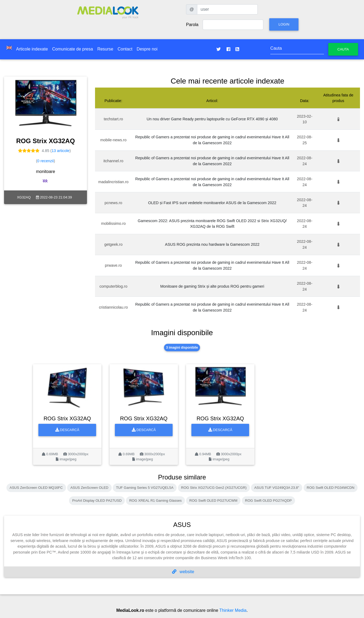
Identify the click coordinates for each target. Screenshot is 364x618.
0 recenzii (46, 161)
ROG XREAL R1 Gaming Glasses (155, 500)
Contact (125, 49)
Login (284, 24)
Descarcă (67, 430)
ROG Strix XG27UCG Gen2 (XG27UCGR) (214, 488)
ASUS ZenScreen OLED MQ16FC (36, 488)
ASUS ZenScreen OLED (89, 488)
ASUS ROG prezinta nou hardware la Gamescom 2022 (212, 244)
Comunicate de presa (72, 49)
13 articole (60, 151)
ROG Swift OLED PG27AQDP (268, 500)
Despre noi (147, 49)
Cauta (343, 49)
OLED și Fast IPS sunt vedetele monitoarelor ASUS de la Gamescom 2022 (212, 203)
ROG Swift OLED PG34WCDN (331, 488)
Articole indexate (32, 49)
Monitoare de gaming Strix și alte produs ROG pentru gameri (212, 286)
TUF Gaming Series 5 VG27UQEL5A (145, 488)
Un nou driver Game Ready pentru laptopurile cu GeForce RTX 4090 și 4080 (212, 119)
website (183, 572)
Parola (192, 25)
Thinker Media (233, 610)
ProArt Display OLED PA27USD (97, 500)
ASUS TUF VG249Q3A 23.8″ (277, 488)
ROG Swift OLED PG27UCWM (213, 500)
